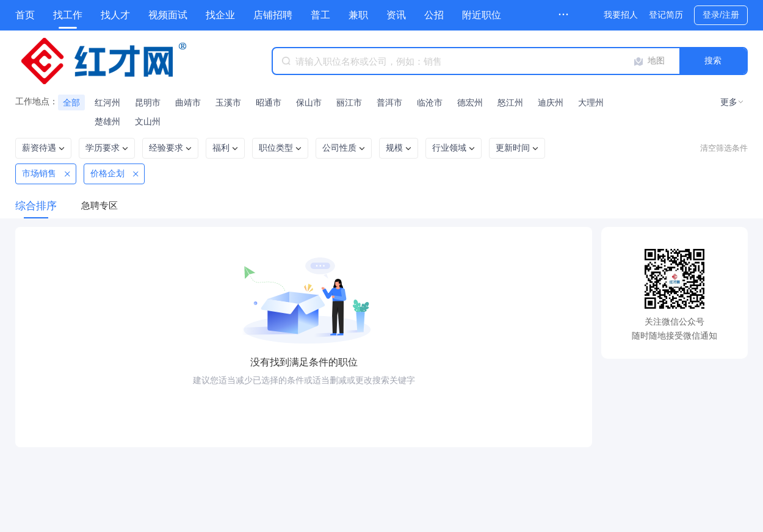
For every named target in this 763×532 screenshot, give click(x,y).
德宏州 (470, 102)
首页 (25, 15)
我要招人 (621, 15)
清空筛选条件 (724, 148)
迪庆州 (551, 102)
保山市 (309, 102)
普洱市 (389, 102)
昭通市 (269, 102)
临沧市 (430, 102)
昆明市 (148, 102)
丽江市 (349, 102)
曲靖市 (188, 102)
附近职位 (482, 15)
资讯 (396, 15)
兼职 (358, 15)
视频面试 (168, 15)
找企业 (220, 15)
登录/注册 (721, 15)
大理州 (591, 102)
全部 (71, 102)
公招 (434, 15)
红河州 (107, 102)
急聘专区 (99, 205)
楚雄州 (107, 121)
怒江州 (510, 102)
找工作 (68, 15)
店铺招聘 (273, 15)
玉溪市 (228, 102)
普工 (320, 15)
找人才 (115, 15)
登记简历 (666, 15)
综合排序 (36, 206)
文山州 (148, 121)
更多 (729, 102)
